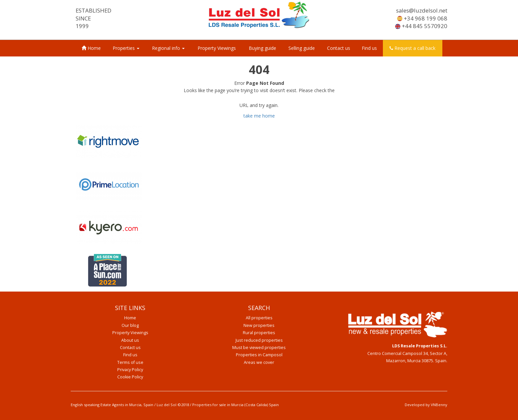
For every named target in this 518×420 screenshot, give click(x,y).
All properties (259, 318)
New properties (259, 325)
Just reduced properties (259, 340)
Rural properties (259, 333)
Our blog (130, 325)
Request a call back (412, 48)
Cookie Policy (130, 377)
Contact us (339, 48)
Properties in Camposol (259, 355)
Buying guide (262, 48)
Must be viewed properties (259, 348)
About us (130, 340)
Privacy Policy (130, 370)
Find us (369, 48)
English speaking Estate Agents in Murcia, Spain (112, 405)
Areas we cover (259, 362)
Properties (126, 48)
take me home (259, 116)
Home (91, 48)
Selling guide (302, 48)
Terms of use (130, 362)
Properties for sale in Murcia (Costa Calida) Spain (236, 405)
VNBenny (439, 405)
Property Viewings (217, 48)
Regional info (168, 48)
